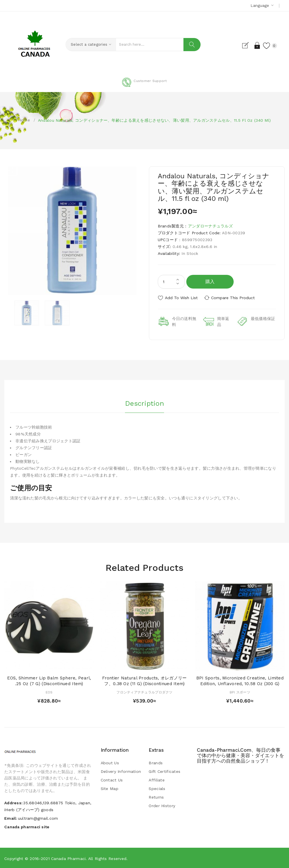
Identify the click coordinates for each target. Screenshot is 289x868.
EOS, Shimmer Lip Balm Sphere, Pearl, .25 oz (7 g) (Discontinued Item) (49, 680)
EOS (49, 692)
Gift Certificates (164, 771)
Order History (162, 805)
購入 (210, 282)
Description (144, 403)
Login (256, 45)
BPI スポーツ (240, 692)
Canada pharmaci (68, 858)
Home (24, 120)
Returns (156, 797)
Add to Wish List (181, 298)
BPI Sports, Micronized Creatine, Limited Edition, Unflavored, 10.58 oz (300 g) (240, 680)
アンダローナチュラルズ (210, 226)
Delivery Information (121, 771)
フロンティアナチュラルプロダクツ (144, 692)
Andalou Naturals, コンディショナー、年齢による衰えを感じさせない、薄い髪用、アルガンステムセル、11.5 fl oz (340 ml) (154, 120)
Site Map (110, 788)
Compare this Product (235, 298)
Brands (156, 762)
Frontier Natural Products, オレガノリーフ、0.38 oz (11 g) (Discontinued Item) (144, 680)
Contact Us (112, 779)
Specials (157, 788)
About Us (110, 762)
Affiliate (157, 779)
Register (246, 45)
